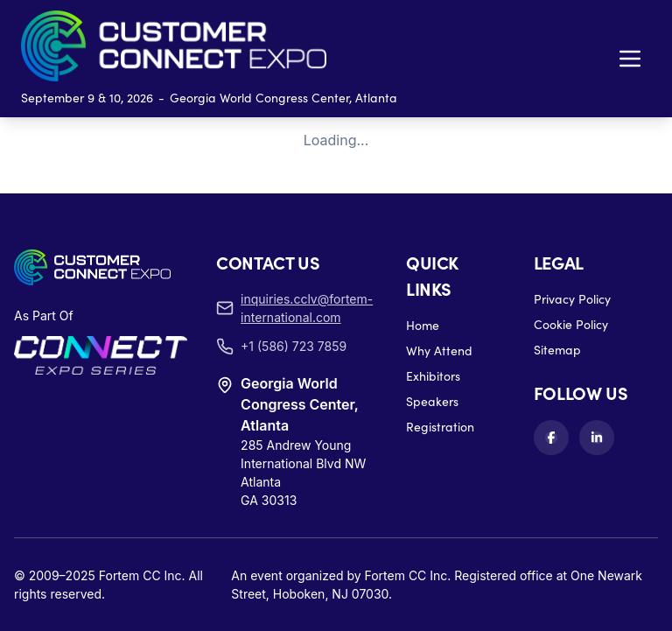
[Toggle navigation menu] (630, 59)
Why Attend (439, 351)
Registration (440, 427)
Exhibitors (433, 376)
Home (423, 325)
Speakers (432, 401)
